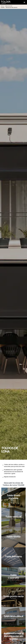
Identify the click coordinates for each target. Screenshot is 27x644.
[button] (24, 2)
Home (2, 6)
